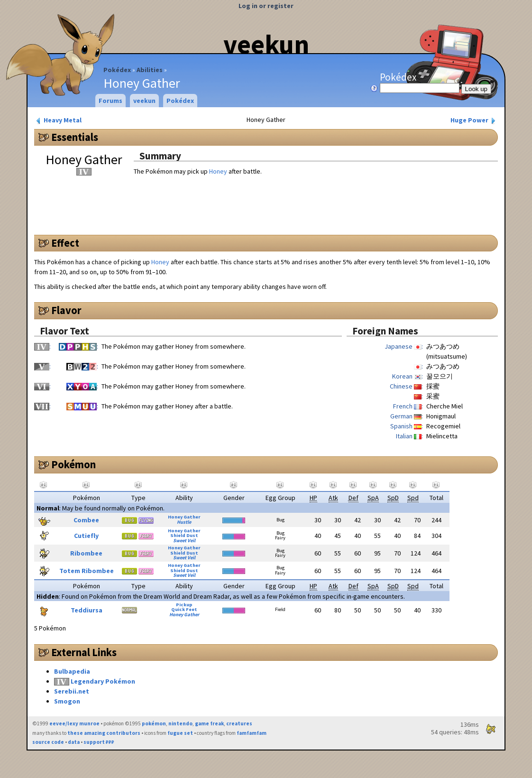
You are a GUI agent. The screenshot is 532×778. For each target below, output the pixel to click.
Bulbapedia (72, 671)
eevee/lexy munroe (74, 723)
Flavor (66, 310)
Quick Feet (184, 609)
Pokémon (73, 464)
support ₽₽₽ (99, 742)
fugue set (180, 733)
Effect (65, 243)
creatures (239, 723)
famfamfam (252, 733)
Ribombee (86, 553)
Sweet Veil (184, 541)
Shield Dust (184, 535)
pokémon (154, 723)
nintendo (180, 723)
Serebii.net (72, 691)
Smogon (67, 701)
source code (48, 742)
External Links (84, 652)
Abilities (150, 70)
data (74, 742)
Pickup (184, 605)
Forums (110, 101)
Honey (218, 171)
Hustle (184, 522)
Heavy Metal (58, 120)
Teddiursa (87, 610)
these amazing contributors (104, 733)
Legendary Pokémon (103, 681)
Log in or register (266, 6)
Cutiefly (86, 536)
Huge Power (474, 120)
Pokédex (117, 70)
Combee (86, 520)
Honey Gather (184, 517)
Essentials (75, 137)
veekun (266, 44)
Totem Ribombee (87, 571)
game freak (209, 723)
